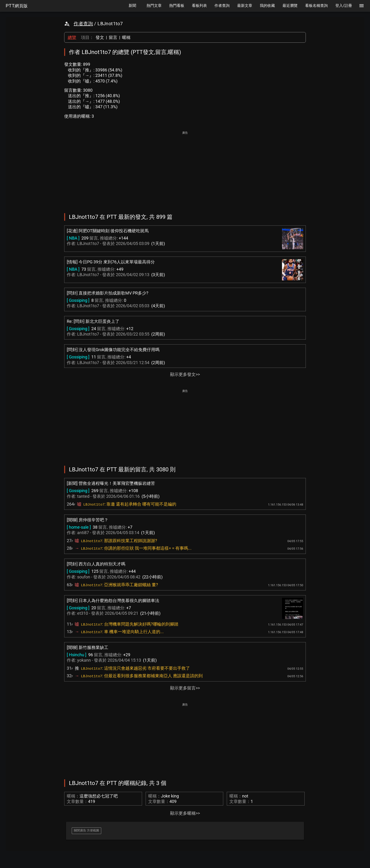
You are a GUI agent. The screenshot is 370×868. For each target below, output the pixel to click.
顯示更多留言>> (185, 688)
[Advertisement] (185, 169)
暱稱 (126, 37)
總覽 (72, 37)
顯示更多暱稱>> (185, 813)
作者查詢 (83, 24)
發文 (100, 37)
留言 (113, 37)
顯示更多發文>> (185, 374)
